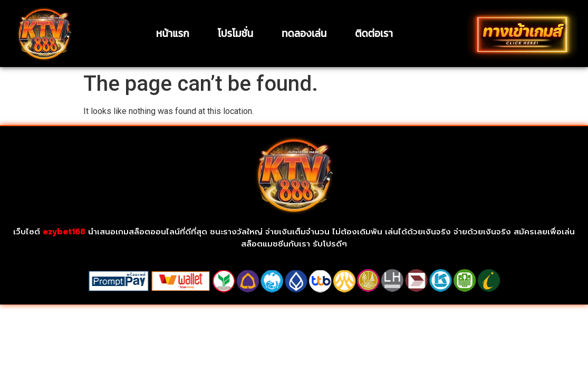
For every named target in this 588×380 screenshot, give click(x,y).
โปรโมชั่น (235, 34)
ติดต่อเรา (374, 34)
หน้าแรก (173, 34)
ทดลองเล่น (304, 34)
